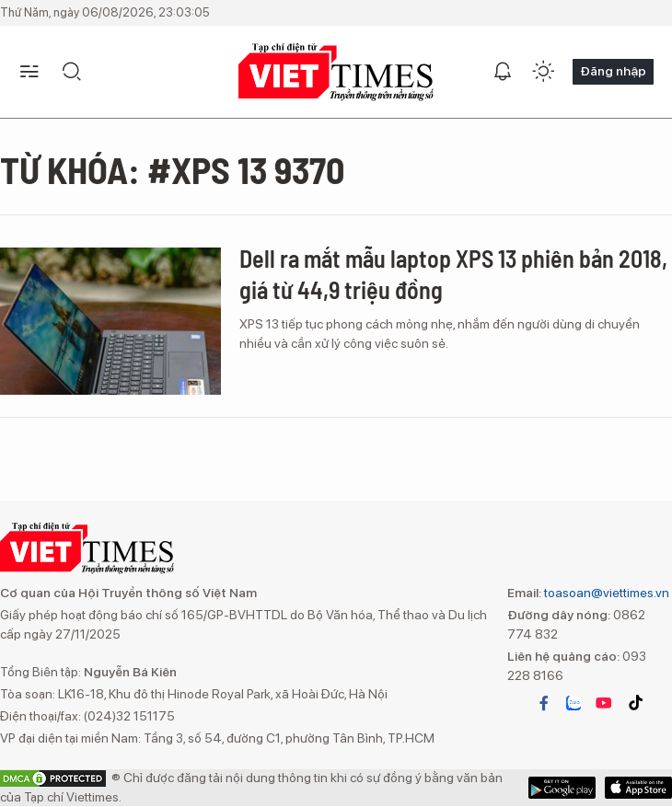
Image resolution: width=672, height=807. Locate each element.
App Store (562, 788)
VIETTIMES (336, 72)
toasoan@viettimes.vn (605, 593)
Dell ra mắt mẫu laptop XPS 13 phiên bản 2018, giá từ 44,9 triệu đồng (453, 274)
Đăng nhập (613, 71)
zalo (574, 703)
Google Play (638, 788)
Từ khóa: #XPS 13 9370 (172, 169)
